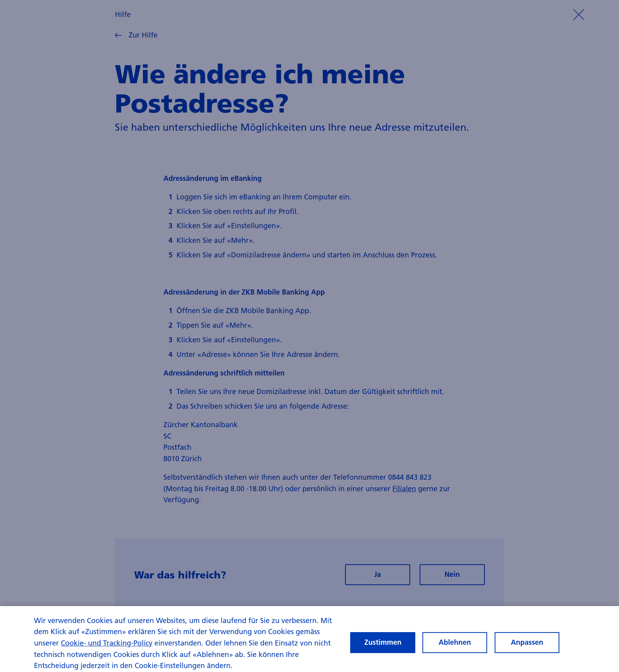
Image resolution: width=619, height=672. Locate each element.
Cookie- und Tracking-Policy (107, 645)
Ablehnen (455, 645)
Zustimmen (383, 645)
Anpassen (527, 645)
